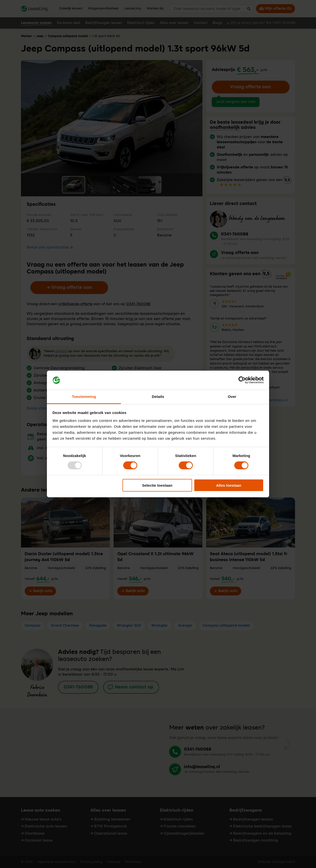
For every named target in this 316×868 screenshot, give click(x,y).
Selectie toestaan (157, 485)
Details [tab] (158, 397)
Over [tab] (232, 397)
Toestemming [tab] (84, 397)
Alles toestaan (229, 485)
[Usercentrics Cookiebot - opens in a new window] (242, 380)
